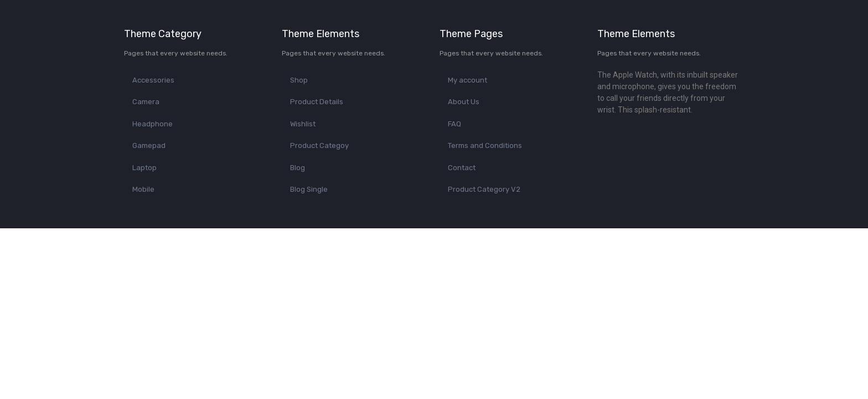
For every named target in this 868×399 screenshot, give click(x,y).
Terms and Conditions (485, 145)
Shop (299, 80)
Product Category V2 (484, 189)
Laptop (144, 168)
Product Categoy (319, 145)
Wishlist (303, 124)
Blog (298, 168)
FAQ (454, 124)
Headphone (153, 124)
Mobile (143, 189)
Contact (462, 168)
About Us (464, 102)
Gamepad (149, 145)
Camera (146, 102)
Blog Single (309, 189)
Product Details (317, 102)
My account (467, 80)
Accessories (153, 80)
